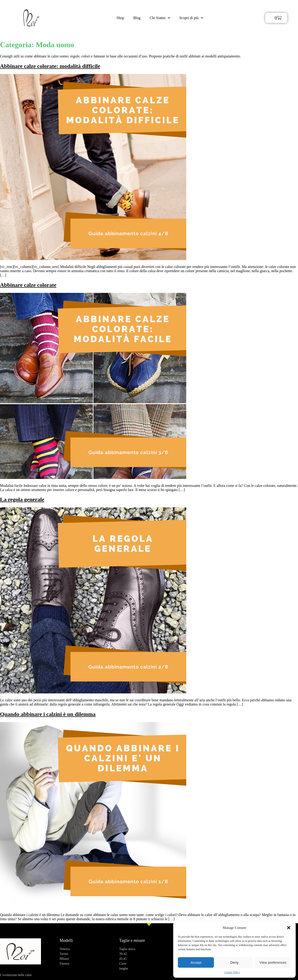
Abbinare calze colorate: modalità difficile (50, 66)
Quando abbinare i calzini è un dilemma (48, 714)
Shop (120, 18)
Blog (137, 18)
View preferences (273, 962)
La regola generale (22, 499)
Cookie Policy (232, 972)
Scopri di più (191, 18)
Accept (196, 962)
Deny (234, 962)
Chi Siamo (160, 18)
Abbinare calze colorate (28, 285)
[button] (289, 928)
